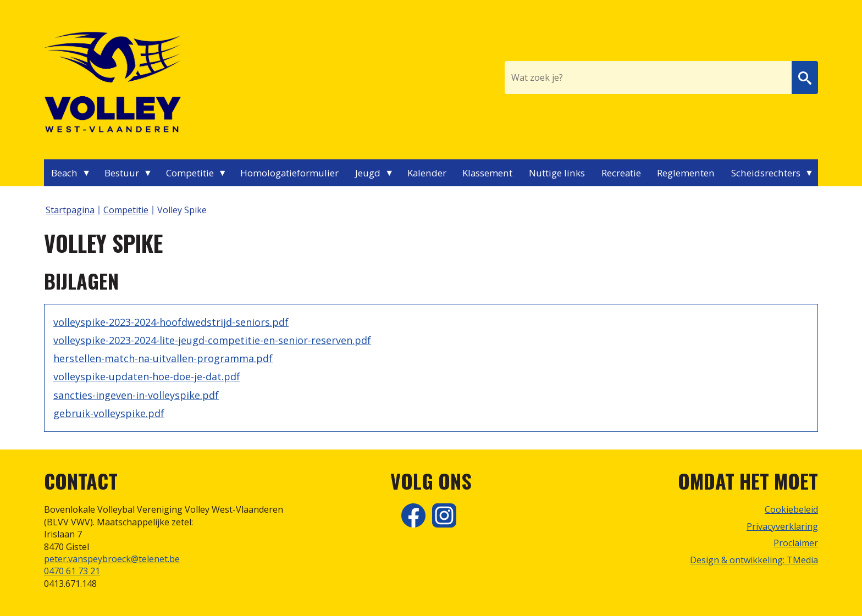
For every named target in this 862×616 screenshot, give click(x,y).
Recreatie (621, 173)
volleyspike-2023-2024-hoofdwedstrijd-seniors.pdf (171, 322)
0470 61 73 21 (72, 571)
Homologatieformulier (289, 173)
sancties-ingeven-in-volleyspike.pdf (136, 395)
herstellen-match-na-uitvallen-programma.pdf (163, 358)
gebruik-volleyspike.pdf (109, 413)
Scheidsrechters (766, 173)
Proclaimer (796, 543)
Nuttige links (557, 173)
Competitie (190, 173)
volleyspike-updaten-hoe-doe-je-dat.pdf (147, 376)
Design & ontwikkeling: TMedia (754, 560)
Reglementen (686, 173)
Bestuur (122, 173)
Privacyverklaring (782, 526)
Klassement (487, 173)
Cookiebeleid (791, 509)
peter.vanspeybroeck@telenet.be (112, 559)
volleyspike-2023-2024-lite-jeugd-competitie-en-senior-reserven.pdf (212, 340)
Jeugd (368, 173)
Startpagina (70, 210)
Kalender (427, 173)
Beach (64, 173)
